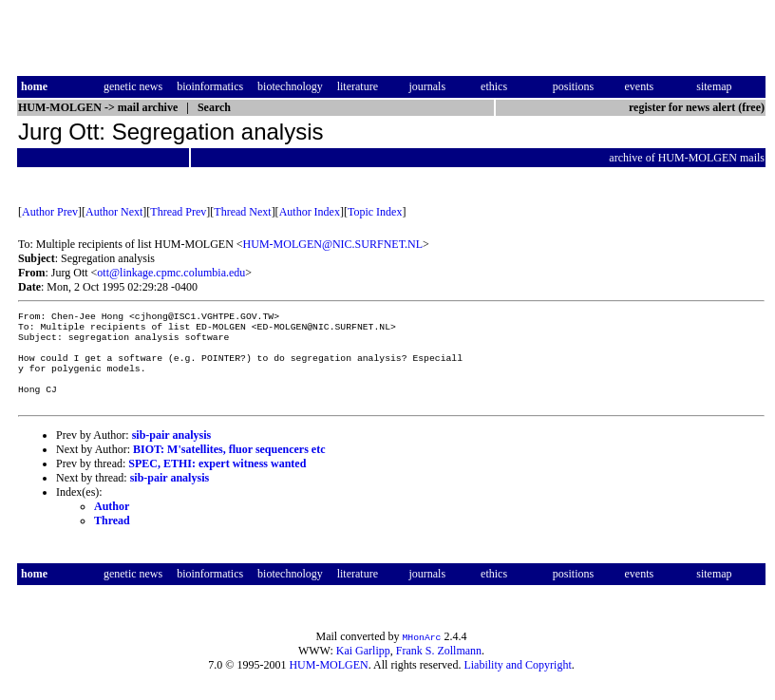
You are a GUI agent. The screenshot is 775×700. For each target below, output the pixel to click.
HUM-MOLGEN (328, 682)
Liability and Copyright (517, 682)
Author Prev (50, 212)
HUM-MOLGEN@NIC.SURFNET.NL (333, 244)
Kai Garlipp (363, 668)
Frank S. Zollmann (439, 668)
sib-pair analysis (171, 452)
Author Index (310, 212)
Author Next (114, 212)
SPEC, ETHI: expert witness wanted (217, 481)
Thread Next (242, 212)
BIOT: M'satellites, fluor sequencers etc (229, 466)
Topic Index (375, 212)
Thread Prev (178, 212)
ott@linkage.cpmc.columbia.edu (171, 273)
